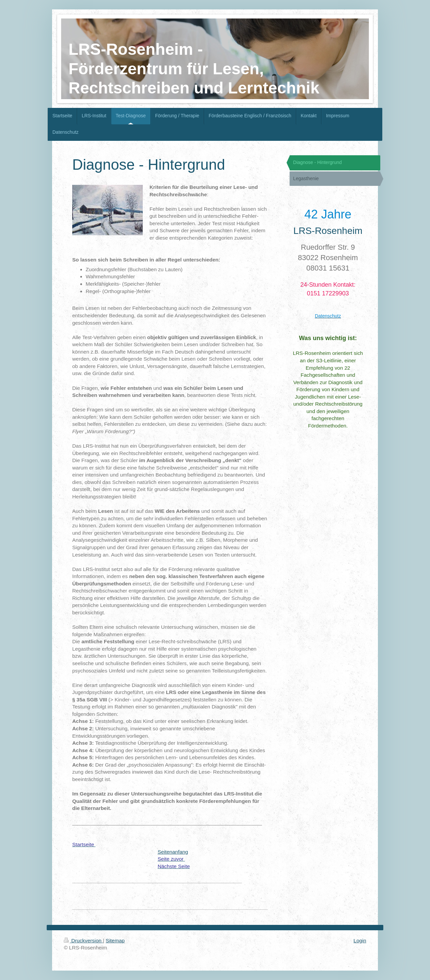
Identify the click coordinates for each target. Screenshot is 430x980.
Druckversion (83, 941)
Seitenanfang (173, 852)
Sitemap (115, 941)
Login (360, 941)
